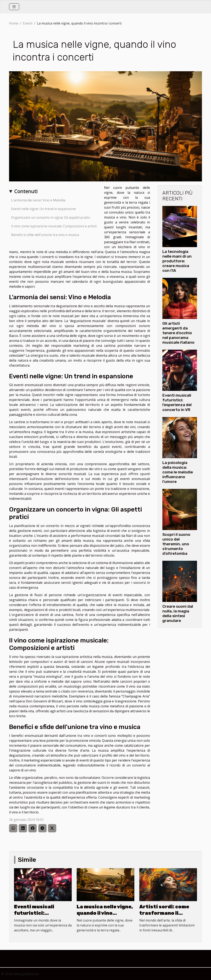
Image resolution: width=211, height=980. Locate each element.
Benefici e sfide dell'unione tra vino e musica (45, 235)
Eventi (28, 23)
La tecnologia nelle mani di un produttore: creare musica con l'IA (177, 261)
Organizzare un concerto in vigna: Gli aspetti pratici (51, 217)
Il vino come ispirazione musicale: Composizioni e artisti (54, 226)
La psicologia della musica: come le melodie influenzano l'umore (178, 472)
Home (14, 23)
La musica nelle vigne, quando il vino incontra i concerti (105, 913)
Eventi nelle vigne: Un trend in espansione (43, 209)
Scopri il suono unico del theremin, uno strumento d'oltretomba (176, 544)
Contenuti (26, 191)
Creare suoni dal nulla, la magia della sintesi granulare (178, 613)
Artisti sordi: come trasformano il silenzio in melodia (164, 913)
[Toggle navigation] (14, 7)
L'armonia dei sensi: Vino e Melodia (38, 200)
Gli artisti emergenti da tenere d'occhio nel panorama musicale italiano (178, 333)
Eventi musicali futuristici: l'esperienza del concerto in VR (177, 402)
